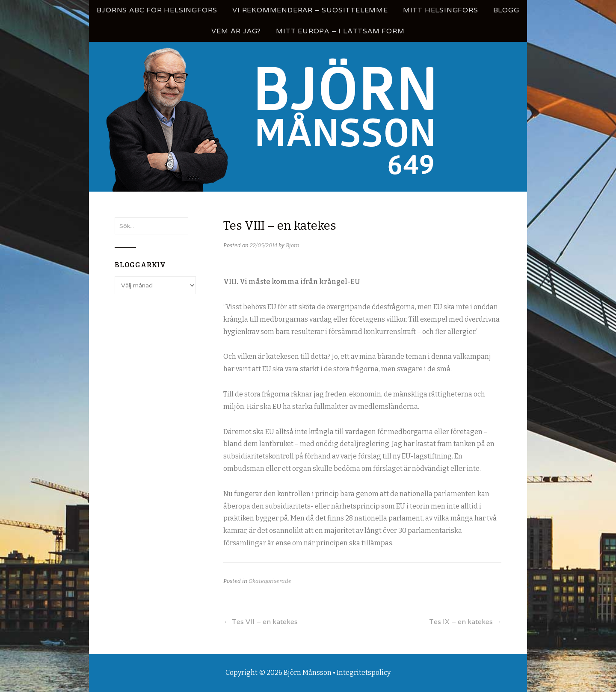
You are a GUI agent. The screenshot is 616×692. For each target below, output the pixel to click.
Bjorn (293, 245)
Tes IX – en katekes (465, 622)
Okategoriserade (270, 581)
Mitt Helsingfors (441, 10)
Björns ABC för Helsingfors (157, 10)
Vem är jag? (236, 31)
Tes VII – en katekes (261, 622)
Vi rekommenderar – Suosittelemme (310, 10)
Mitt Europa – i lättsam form (340, 31)
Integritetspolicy (364, 673)
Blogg (506, 10)
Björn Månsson (308, 673)
